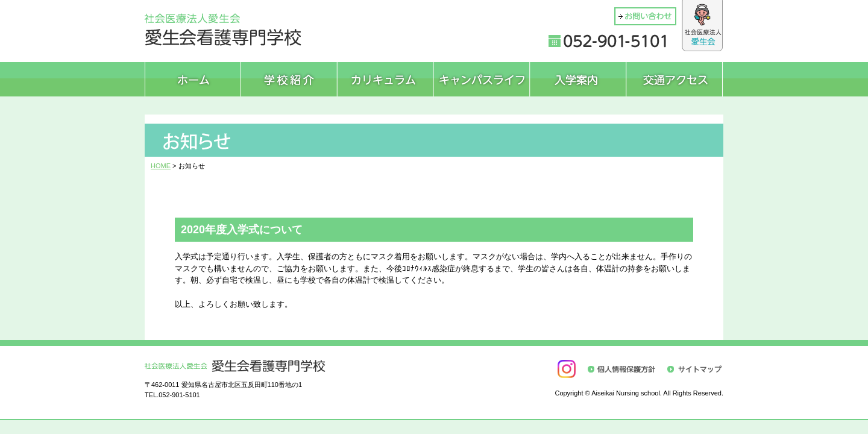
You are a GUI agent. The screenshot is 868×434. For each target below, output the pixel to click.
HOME (161, 166)
